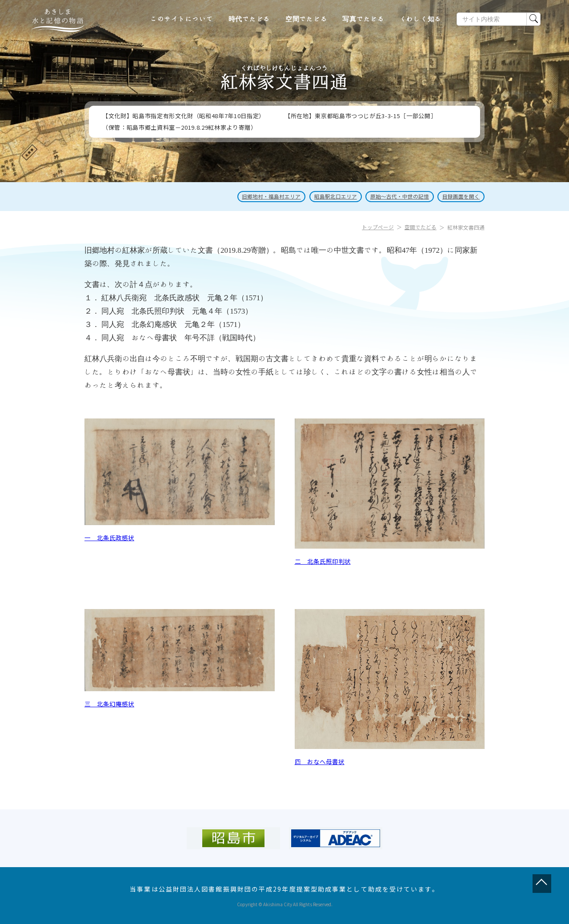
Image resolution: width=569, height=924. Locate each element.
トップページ (378, 227)
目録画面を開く (461, 197)
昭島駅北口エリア (332, 197)
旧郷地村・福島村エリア (266, 197)
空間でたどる (307, 19)
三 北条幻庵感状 (109, 704)
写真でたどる (363, 19)
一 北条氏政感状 (109, 538)
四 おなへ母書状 (320, 761)
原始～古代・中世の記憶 (397, 197)
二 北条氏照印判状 (323, 561)
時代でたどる (250, 19)
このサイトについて (182, 19)
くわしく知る (421, 19)
